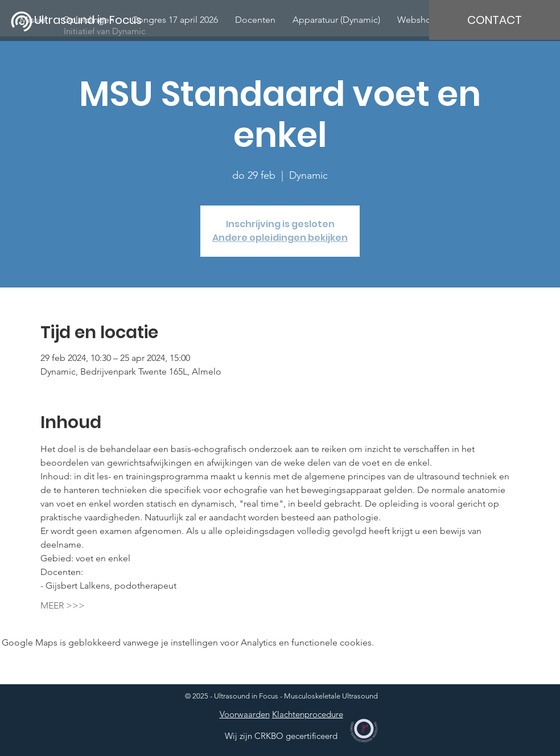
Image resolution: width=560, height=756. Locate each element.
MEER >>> (63, 605)
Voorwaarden (245, 714)
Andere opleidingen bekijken (280, 238)
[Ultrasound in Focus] (95, 20)
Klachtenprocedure (308, 714)
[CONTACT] (495, 20)
